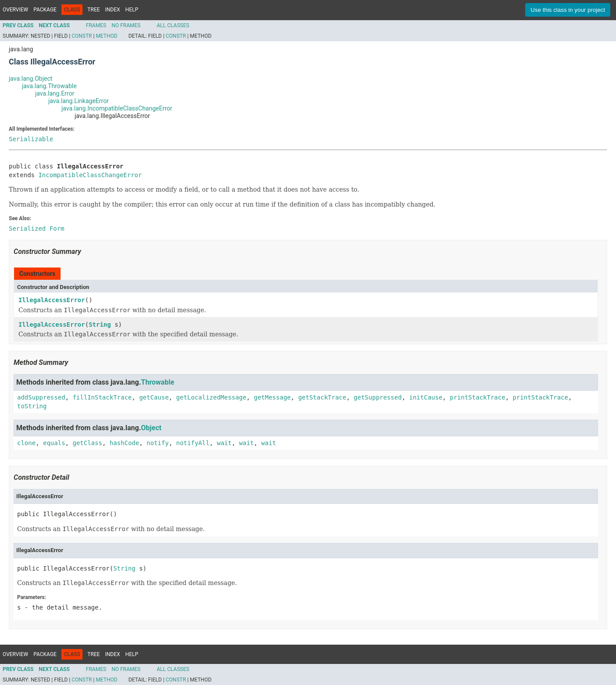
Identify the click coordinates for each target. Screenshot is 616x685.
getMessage (272, 397)
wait (224, 443)
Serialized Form (36, 228)
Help (132, 10)
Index (113, 10)
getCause (154, 397)
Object (151, 428)
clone (26, 443)
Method (106, 36)
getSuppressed (378, 397)
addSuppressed (41, 397)
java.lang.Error (55, 93)
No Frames (126, 25)
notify (158, 443)
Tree (93, 10)
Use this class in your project (568, 10)
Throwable (158, 382)
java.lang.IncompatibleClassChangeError (117, 108)
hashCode (124, 443)
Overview (15, 10)
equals (54, 443)
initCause (426, 397)
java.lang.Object (30, 78)
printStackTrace (477, 397)
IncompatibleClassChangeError (90, 175)
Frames (96, 25)
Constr (82, 36)
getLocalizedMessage (211, 397)
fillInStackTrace (102, 397)
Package (45, 10)
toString (32, 406)
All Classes (173, 25)
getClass (87, 443)
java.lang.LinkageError (79, 101)
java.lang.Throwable (49, 86)
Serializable (31, 139)
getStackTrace (322, 397)
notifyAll (193, 443)
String (100, 325)
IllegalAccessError (52, 300)
